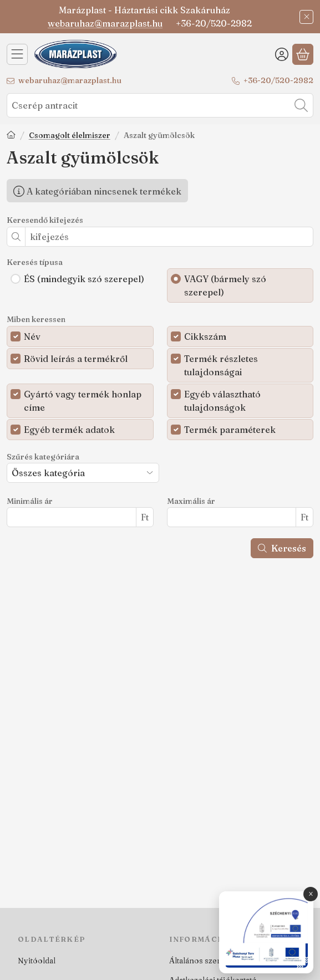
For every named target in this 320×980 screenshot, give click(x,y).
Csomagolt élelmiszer (70, 136)
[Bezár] (306, 17)
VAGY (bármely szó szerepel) (225, 285)
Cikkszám (205, 336)
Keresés (282, 548)
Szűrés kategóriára (43, 457)
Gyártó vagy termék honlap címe (83, 401)
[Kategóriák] (17, 54)
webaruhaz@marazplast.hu (105, 23)
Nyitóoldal (37, 961)
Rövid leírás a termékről (76, 359)
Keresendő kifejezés (45, 220)
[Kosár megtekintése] (303, 54)
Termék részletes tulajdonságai (221, 365)
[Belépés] (282, 54)
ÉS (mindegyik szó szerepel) (84, 279)
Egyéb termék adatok (69, 430)
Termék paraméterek (230, 430)
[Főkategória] (11, 136)
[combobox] (160, 105)
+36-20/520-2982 (278, 80)
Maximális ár (191, 501)
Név (32, 336)
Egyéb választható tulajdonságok (222, 401)
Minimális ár (30, 501)
